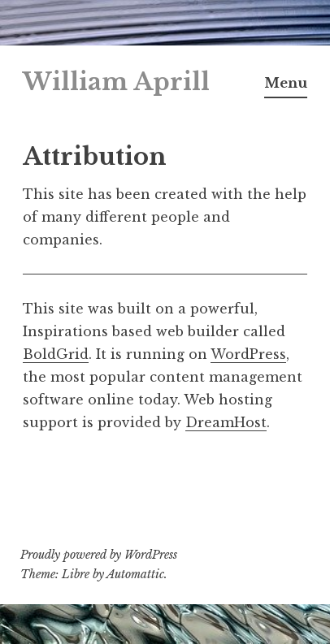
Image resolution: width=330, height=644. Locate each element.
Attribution (95, 157)
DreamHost (226, 422)
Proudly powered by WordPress (99, 555)
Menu (286, 83)
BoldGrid (56, 354)
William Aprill (116, 82)
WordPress (248, 354)
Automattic (135, 574)
